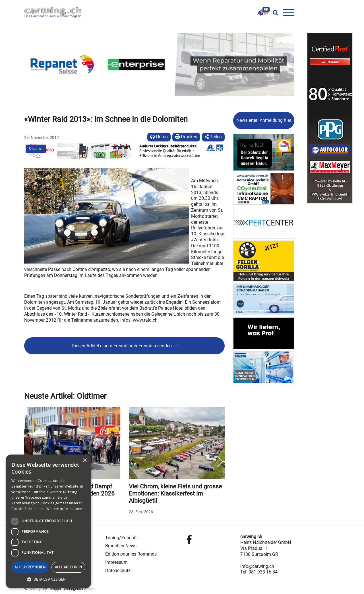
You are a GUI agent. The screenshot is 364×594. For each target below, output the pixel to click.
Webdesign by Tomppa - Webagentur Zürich (59, 589)
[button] (48, 579)
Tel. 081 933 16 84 (259, 572)
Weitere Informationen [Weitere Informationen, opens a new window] (65, 509)
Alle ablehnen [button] (68, 567)
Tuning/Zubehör (122, 538)
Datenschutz (118, 571)
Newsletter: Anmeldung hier (264, 120)
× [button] (85, 461)
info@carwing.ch (257, 566)
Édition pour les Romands (131, 554)
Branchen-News (121, 546)
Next (220, 462)
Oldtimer (36, 148)
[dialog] (48, 521)
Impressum (116, 562)
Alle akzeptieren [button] (30, 567)
